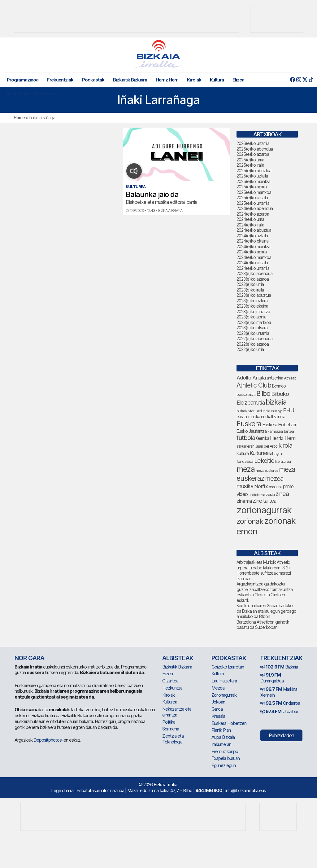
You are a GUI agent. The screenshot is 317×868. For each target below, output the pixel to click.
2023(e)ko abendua (254, 273)
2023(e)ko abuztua (254, 295)
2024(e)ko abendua (255, 208)
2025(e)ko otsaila (252, 197)
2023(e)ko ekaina (252, 306)
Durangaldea (272, 678)
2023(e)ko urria (250, 284)
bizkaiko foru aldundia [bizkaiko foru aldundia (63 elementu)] (253, 411)
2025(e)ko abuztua (254, 171)
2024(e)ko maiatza (253, 246)
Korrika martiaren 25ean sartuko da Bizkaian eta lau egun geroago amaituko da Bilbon (266, 611)
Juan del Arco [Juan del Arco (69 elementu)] (266, 446)
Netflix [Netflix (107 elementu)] (261, 486)
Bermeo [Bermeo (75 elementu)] (279, 386)
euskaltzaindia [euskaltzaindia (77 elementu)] (273, 417)
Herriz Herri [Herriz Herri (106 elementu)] (283, 438)
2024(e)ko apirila (252, 252)
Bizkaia (279, 667)
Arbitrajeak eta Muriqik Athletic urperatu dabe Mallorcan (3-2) (263, 565)
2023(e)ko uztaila (252, 301)
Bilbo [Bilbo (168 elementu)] (263, 393)
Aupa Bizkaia (223, 737)
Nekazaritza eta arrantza (32, 94)
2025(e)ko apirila (252, 187)
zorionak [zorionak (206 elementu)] (250, 521)
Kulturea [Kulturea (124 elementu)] (259, 453)
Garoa (217, 709)
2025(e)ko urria (250, 160)
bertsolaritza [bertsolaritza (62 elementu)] (246, 395)
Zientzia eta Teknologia (173, 739)
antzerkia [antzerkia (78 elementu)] (275, 378)
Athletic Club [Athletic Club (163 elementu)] (254, 385)
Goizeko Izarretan (228, 667)
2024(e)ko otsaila (252, 263)
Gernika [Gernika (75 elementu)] (263, 438)
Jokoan (218, 702)
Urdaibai (279, 711)
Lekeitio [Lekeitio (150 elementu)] (264, 460)
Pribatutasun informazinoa (100, 790)
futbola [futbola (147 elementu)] (246, 438)
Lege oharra (62, 790)
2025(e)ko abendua (255, 149)
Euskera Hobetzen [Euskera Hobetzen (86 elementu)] (280, 425)
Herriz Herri (167, 80)
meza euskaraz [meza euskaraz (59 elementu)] (267, 471)
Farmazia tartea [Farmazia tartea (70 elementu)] (281, 431)
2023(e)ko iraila (250, 290)
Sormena (171, 729)
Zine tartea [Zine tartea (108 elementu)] (264, 501)
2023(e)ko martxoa (254, 322)
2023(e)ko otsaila (252, 328)
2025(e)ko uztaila (252, 176)
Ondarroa (280, 703)
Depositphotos (48, 740)
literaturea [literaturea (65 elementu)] (283, 461)
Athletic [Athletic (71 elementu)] (290, 378)
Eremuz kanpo (225, 751)
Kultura (217, 80)
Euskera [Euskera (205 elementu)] (249, 424)
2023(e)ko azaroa (253, 279)
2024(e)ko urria (250, 219)
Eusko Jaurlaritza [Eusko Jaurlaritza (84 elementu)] (252, 431)
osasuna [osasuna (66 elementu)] (275, 487)
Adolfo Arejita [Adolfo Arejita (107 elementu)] (251, 378)
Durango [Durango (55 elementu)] (276, 411)
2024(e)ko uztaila (252, 236)
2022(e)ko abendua (254, 338)
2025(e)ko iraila (250, 165)
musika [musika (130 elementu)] (245, 486)
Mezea (218, 688)
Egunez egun (224, 765)
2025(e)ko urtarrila (253, 203)
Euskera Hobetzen (229, 723)
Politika (169, 722)
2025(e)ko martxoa (254, 192)
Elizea (238, 80)
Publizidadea (281, 735)
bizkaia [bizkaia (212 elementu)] (276, 402)
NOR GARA (29, 658)
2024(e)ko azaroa (253, 214)
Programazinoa (23, 80)
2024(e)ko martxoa (254, 257)
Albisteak (178, 658)
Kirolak (194, 80)
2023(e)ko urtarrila (253, 333)
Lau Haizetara (224, 681)
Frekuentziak (60, 80)
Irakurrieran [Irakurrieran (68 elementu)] (245, 446)
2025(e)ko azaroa (253, 154)
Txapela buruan (226, 758)
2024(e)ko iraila (250, 225)
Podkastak (93, 80)
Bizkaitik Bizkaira (130, 80)
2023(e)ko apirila (251, 317)
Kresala (218, 716)
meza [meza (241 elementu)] (246, 469)
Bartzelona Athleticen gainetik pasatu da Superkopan (263, 625)
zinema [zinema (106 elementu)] (244, 501)
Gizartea (170, 681)
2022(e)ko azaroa (253, 344)
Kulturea (170, 702)
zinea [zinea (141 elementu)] (282, 494)
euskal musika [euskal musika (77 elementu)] (248, 417)
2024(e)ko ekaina (252, 241)
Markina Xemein (279, 692)
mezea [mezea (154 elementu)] (274, 478)
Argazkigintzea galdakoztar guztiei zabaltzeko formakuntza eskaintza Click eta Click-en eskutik (265, 592)
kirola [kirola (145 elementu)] (285, 445)
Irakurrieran (221, 744)
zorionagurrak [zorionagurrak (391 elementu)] (264, 510)
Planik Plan (221, 730)
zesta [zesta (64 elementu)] (270, 495)
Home (19, 118)
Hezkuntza (172, 688)
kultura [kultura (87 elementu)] (243, 454)
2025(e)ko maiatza (253, 181)
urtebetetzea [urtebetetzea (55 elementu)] (257, 495)
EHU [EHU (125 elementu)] (289, 410)
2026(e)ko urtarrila (253, 143)
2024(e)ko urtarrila (253, 268)
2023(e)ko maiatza (253, 311)
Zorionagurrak (224, 695)
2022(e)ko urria (250, 349)
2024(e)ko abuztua (254, 230)
